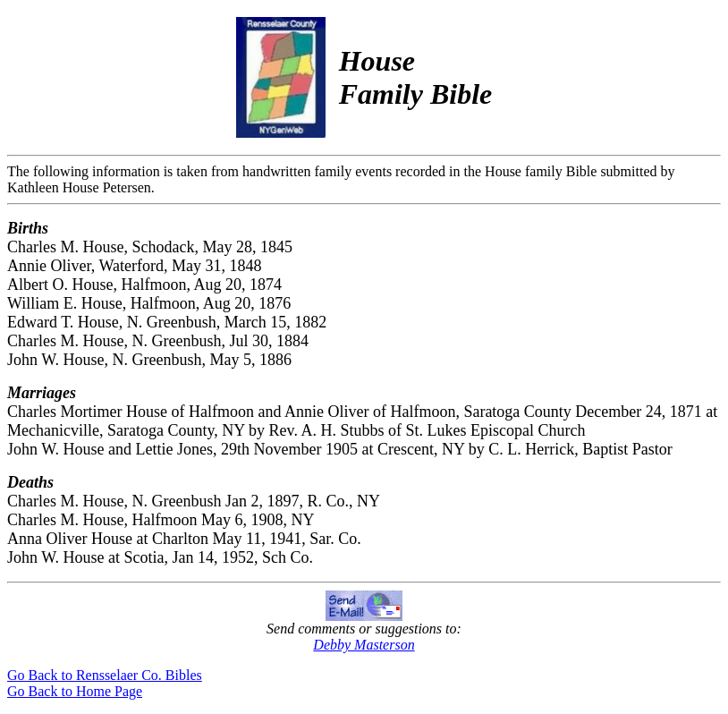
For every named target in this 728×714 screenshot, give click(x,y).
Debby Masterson (364, 645)
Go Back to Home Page (75, 691)
